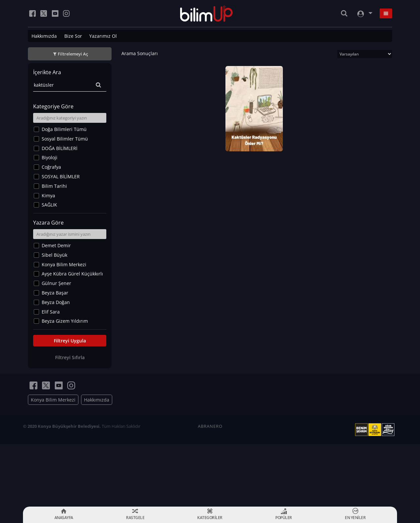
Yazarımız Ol (103, 36)
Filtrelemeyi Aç (73, 54)
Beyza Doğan (56, 302)
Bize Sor (73, 36)
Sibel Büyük (54, 255)
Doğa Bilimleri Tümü (64, 129)
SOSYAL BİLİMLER (61, 176)
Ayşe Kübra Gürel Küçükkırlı (72, 274)
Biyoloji (50, 157)
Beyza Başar (55, 293)
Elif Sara (51, 312)
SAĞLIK (49, 205)
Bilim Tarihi (54, 186)
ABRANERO (210, 426)
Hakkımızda (44, 36)
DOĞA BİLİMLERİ (60, 148)
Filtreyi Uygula (70, 341)
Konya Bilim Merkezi (64, 264)
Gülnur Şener (56, 283)
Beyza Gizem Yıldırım (65, 321)
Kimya (48, 196)
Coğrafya (51, 167)
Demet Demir (56, 245)
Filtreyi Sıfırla (70, 357)
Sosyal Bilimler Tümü (65, 139)
